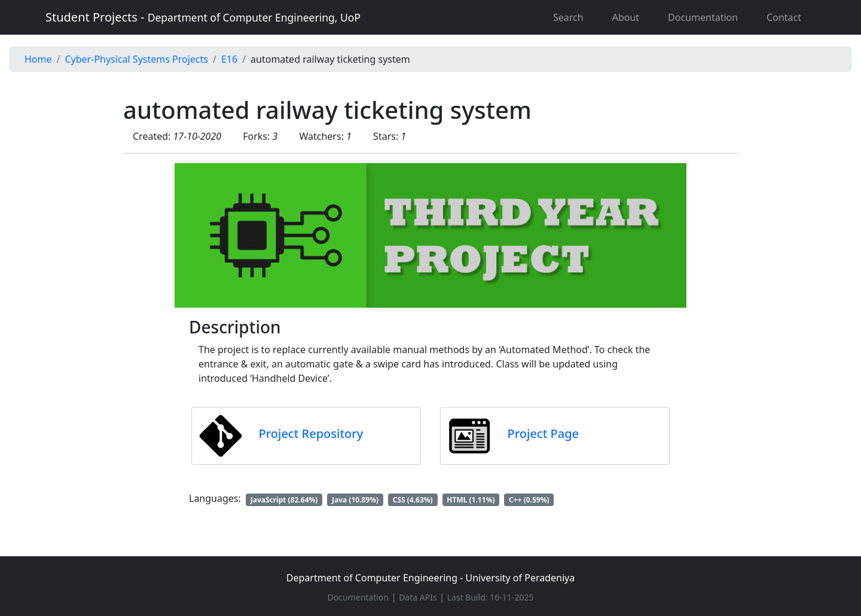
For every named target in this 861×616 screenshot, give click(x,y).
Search (568, 17)
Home (38, 59)
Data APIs (418, 597)
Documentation (703, 17)
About (626, 17)
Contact (784, 17)
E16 (229, 59)
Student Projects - (203, 17)
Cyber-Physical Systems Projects (136, 59)
